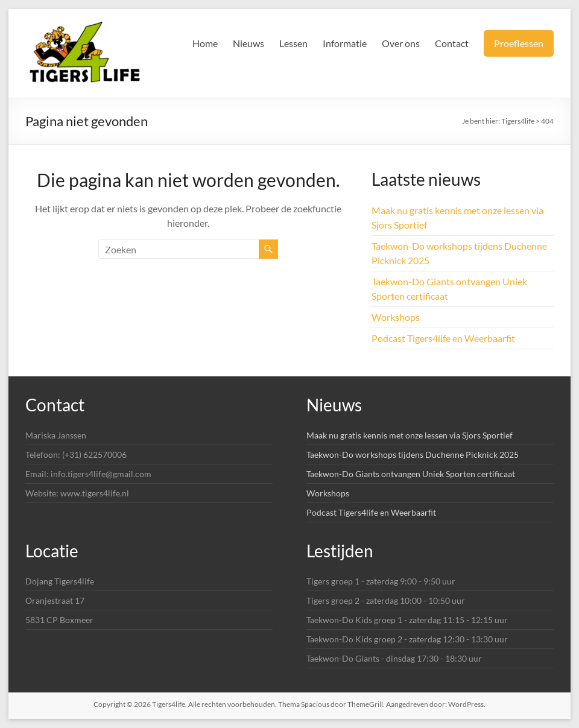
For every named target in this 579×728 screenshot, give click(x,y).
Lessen (293, 43)
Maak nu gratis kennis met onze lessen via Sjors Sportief (410, 435)
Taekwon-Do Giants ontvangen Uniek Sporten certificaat (411, 474)
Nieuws (248, 43)
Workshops (396, 317)
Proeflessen (519, 43)
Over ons (401, 43)
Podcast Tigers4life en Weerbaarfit (443, 338)
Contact (452, 43)
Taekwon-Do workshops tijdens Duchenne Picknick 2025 (413, 454)
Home (205, 43)
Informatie (345, 43)
